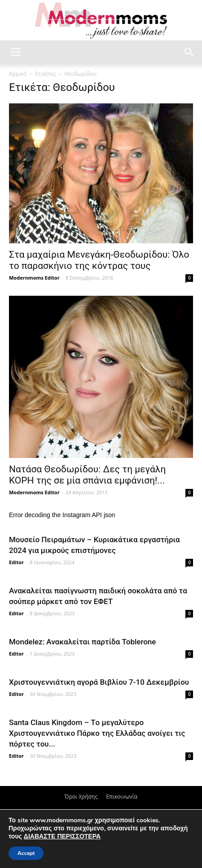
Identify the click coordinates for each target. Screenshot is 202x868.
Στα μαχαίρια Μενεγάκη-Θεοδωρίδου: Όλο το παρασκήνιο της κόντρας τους (99, 260)
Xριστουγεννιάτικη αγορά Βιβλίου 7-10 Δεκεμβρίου (99, 682)
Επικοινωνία (122, 797)
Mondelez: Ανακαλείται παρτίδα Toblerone (82, 642)
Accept (26, 853)
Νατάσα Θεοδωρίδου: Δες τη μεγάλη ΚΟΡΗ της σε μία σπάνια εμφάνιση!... (87, 475)
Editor (16, 562)
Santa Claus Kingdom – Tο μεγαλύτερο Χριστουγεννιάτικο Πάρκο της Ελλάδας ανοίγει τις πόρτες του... (97, 733)
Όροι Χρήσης (81, 797)
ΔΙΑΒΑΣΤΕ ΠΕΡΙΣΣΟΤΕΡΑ (62, 836)
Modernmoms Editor (34, 278)
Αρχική (18, 74)
